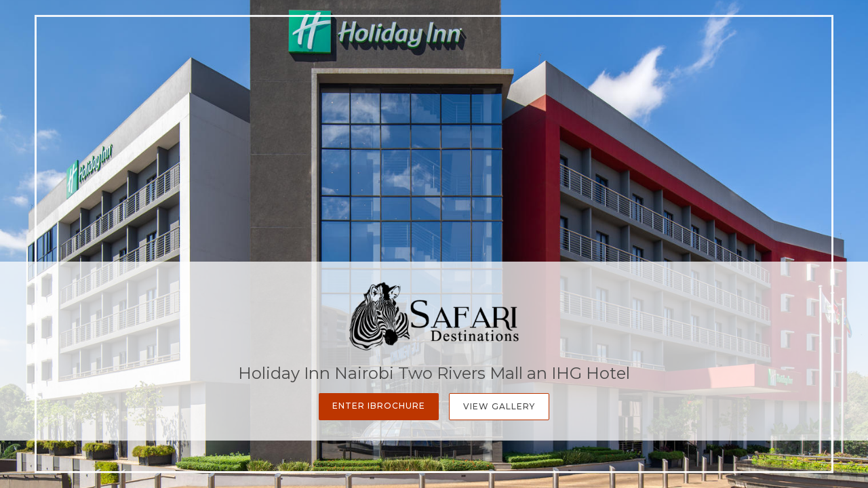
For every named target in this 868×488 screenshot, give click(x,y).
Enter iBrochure (379, 406)
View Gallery (499, 406)
